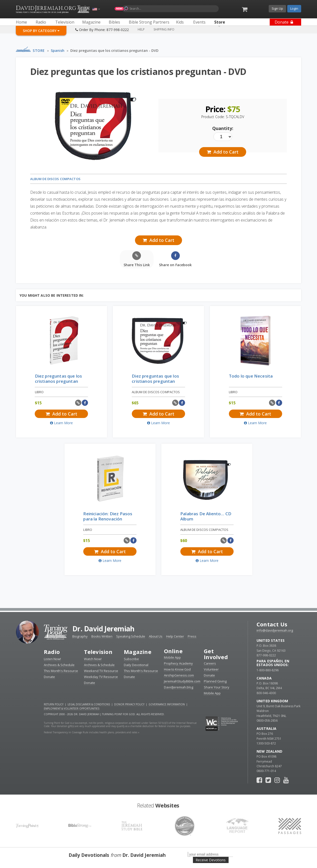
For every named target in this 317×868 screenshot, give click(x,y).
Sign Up (277, 8)
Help (141, 29)
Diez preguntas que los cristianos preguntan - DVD (114, 50)
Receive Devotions (211, 860)
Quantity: (223, 128)
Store (39, 50)
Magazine (138, 652)
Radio (52, 652)
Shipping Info (164, 29)
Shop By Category (41, 31)
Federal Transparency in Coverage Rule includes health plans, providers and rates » (92, 732)
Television (98, 652)
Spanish (58, 50)
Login (294, 8)
